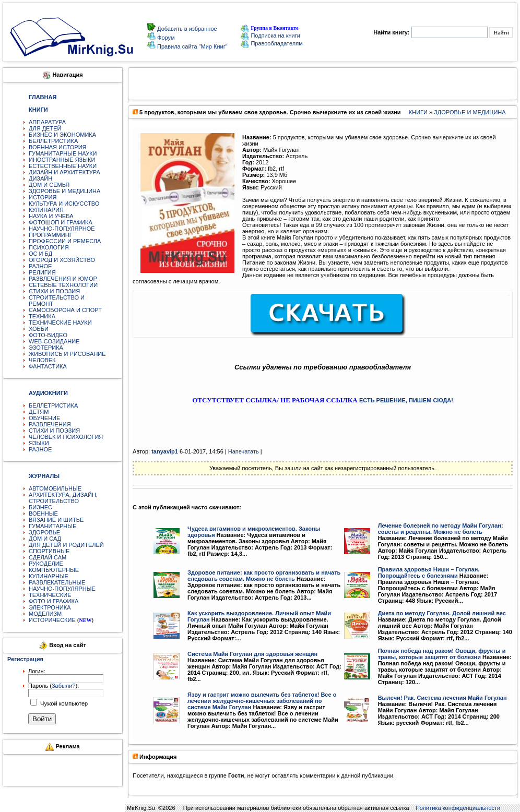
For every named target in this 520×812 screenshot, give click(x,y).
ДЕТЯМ (39, 412)
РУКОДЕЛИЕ (46, 564)
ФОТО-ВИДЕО (48, 335)
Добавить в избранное (186, 29)
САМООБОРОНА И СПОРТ (65, 310)
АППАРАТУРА (47, 122)
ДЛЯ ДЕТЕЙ (45, 128)
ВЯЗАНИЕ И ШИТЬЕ (56, 520)
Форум (165, 38)
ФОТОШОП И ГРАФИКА (61, 222)
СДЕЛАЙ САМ (48, 557)
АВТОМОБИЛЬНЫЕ (55, 488)
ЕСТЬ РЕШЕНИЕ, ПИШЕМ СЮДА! (406, 400)
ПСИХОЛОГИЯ (49, 247)
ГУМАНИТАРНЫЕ (52, 526)
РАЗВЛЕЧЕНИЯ (50, 424)
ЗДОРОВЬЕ (44, 532)
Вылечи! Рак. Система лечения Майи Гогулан (442, 698)
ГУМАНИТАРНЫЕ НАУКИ (63, 153)
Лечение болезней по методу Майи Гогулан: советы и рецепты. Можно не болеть (441, 529)
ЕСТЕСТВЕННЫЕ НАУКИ (63, 166)
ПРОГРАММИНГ (51, 235)
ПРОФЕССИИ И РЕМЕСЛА (65, 241)
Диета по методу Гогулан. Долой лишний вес (442, 613)
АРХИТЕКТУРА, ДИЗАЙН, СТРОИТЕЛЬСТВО (63, 498)
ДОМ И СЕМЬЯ (49, 185)
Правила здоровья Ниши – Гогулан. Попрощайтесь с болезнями (429, 572)
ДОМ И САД (45, 539)
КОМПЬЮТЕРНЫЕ (54, 570)
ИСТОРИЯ (43, 197)
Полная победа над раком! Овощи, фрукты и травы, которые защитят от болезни (442, 654)
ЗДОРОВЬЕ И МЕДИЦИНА (64, 191)
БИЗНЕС (40, 507)
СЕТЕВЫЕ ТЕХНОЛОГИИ (63, 285)
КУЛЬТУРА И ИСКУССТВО (64, 204)
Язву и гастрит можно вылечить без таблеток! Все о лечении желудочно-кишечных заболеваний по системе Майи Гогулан (262, 701)
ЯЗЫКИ (39, 443)
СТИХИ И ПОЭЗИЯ (54, 291)
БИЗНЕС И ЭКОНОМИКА (62, 135)
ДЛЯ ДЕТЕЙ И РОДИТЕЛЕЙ (66, 545)
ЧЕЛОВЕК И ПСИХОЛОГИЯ (66, 437)
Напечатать (244, 451)
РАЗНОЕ (40, 266)
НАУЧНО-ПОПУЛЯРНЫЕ (62, 589)
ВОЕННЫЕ (43, 514)
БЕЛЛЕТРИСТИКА (53, 141)
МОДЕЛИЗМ (45, 614)
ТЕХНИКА (42, 316)
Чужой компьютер (63, 703)
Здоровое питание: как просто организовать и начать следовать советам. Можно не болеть (264, 576)
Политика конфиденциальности (458, 808)
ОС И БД (40, 254)
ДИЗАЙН (40, 178)
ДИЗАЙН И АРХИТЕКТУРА (64, 172)
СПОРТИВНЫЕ (49, 551)
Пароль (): (54, 686)
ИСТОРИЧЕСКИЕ (52, 620)
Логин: (37, 671)
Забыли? (64, 686)
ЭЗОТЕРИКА (46, 348)
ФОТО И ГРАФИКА (54, 601)
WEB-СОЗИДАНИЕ (54, 341)
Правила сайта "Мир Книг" (192, 46)
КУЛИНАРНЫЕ (49, 576)
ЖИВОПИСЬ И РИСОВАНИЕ (67, 354)
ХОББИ (39, 329)
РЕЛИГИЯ (42, 272)
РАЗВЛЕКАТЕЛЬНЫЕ (57, 582)
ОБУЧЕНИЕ (44, 418)
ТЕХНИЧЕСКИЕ (50, 595)
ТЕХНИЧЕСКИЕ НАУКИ (60, 323)
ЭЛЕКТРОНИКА (50, 607)
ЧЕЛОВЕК (42, 360)
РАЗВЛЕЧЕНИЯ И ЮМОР (63, 279)
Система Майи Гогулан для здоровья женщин (252, 654)
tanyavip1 (165, 451)
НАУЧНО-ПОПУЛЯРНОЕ (62, 229)
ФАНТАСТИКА (48, 366)
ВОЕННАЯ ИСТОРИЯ (58, 147)
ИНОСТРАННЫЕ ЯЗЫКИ (62, 160)
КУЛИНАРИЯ (46, 210)
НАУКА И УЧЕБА (51, 216)
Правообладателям (271, 43)
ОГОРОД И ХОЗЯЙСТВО (62, 260)
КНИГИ (418, 112)
